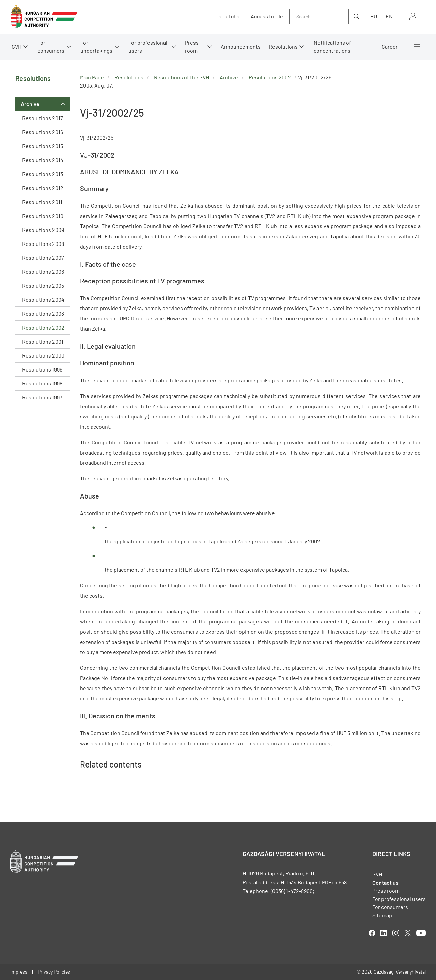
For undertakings (96, 46)
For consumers (51, 46)
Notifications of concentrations (332, 46)
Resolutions (283, 46)
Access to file (267, 16)
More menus (417, 47)
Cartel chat (228, 16)
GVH (17, 46)
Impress (19, 972)
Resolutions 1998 (42, 383)
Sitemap (382, 915)
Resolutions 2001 (43, 341)
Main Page (92, 77)
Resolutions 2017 (43, 118)
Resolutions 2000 (43, 355)
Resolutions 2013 (43, 174)
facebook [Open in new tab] (372, 933)
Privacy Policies (54, 972)
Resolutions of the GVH (182, 77)
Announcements (241, 46)
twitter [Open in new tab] (408, 933)
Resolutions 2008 (43, 244)
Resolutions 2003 (43, 313)
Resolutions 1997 (42, 397)
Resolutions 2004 (43, 299)
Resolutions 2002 (43, 327)
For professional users (148, 46)
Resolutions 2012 (43, 188)
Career (390, 46)
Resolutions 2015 (43, 146)
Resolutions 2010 (43, 216)
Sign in (413, 17)
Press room (192, 46)
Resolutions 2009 (43, 230)
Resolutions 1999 (42, 369)
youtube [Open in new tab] (421, 933)
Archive (30, 104)
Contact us (385, 882)
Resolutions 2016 (43, 132)
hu (374, 16)
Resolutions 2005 (43, 286)
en (389, 16)
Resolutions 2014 (43, 160)
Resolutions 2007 (43, 258)
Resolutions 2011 (42, 202)
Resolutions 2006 (43, 272)
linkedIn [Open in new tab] (384, 933)
